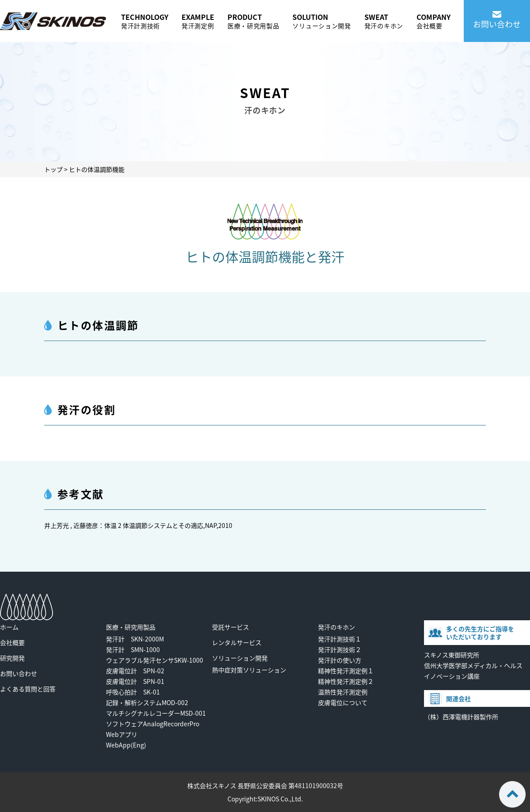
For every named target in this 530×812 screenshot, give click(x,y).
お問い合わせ (19, 673)
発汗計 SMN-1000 (133, 649)
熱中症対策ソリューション (249, 670)
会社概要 (12, 642)
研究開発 (12, 658)
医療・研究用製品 (131, 627)
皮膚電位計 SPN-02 (135, 671)
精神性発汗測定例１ (346, 671)
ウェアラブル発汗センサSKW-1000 (155, 660)
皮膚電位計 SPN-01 (135, 681)
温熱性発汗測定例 (343, 692)
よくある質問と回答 (28, 689)
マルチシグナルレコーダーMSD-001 (156, 713)
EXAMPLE (198, 21)
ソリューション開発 (240, 658)
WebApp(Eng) (126, 745)
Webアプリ (122, 734)
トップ (53, 169)
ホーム (9, 627)
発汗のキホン (337, 627)
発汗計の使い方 (340, 660)
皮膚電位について (343, 702)
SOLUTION (322, 21)
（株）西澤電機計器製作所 (461, 717)
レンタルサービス (237, 642)
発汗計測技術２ (340, 649)
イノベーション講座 (452, 676)
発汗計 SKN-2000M (135, 639)
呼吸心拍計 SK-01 (133, 692)
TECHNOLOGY (145, 21)
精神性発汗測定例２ (346, 681)
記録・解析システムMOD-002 (147, 702)
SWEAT (384, 21)
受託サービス (231, 627)
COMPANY (433, 21)
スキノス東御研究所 (452, 655)
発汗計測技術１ (340, 639)
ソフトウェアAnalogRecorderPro (153, 724)
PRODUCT (254, 21)
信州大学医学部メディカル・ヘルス (473, 665)
